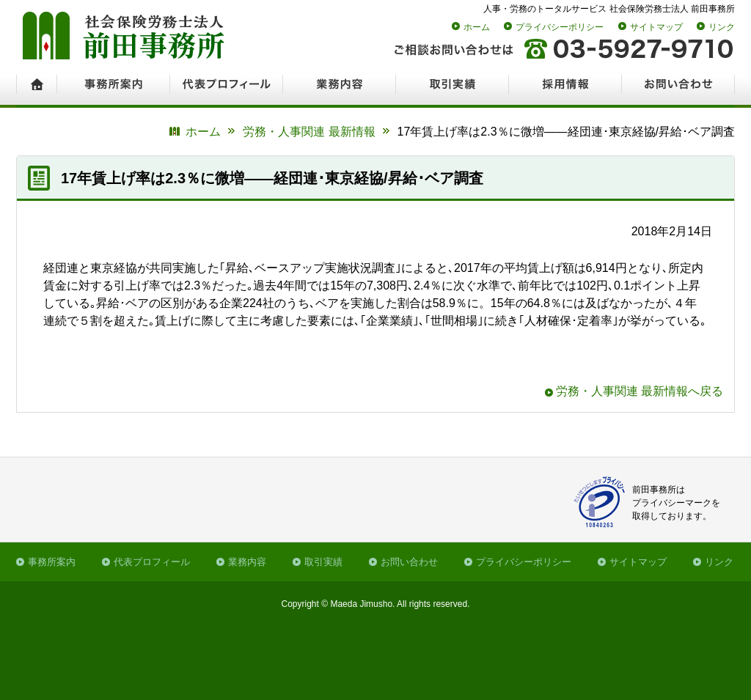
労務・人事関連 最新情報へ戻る (640, 391)
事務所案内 (52, 562)
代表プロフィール (152, 562)
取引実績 (323, 562)
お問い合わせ (409, 562)
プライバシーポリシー (560, 27)
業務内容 (247, 562)
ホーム (477, 27)
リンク (722, 27)
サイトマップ (656, 27)
